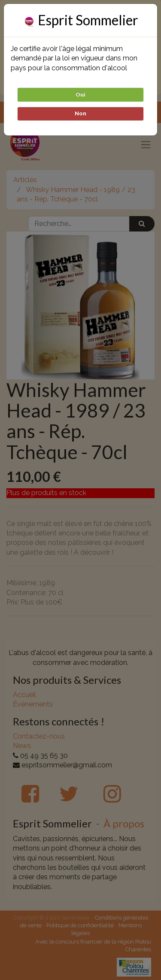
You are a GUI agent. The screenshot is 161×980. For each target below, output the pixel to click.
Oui (80, 95)
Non (80, 113)
